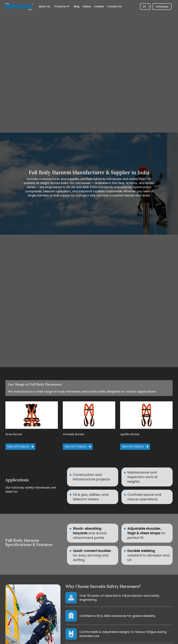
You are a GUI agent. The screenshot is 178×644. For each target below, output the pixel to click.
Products (61, 6)
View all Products (20, 447)
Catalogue (162, 7)
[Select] (145, 7)
